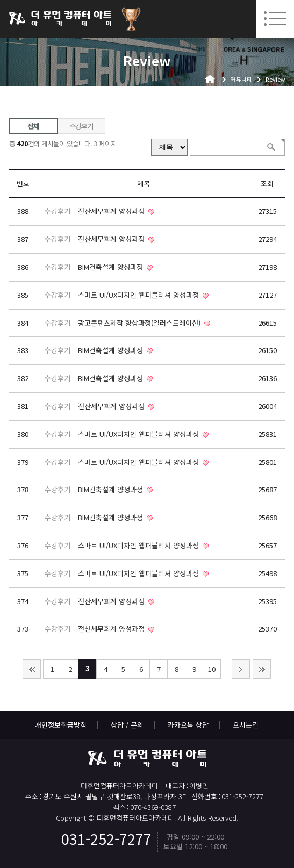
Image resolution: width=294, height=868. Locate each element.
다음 (241, 669)
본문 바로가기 (0, 0)
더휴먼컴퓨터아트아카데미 (60, 19)
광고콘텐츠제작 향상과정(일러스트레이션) (140, 323)
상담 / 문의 (127, 725)
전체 (33, 126)
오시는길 (246, 725)
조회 (267, 184)
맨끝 (262, 669)
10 (212, 669)
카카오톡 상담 (188, 725)
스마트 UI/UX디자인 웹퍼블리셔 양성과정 (139, 295)
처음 (32, 669)
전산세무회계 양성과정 (112, 211)
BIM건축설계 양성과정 (112, 267)
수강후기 (81, 126)
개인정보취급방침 (61, 725)
